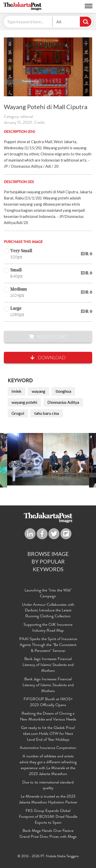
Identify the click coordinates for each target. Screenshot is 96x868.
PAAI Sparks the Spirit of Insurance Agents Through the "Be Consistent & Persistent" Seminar (48, 645)
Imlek (17, 391)
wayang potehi (24, 402)
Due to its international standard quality (48, 786)
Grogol (18, 413)
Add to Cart (48, 336)
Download (48, 357)
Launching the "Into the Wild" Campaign (48, 594)
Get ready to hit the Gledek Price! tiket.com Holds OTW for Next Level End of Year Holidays (48, 734)
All (59, 22)
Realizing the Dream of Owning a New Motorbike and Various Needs (48, 717)
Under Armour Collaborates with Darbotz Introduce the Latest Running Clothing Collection (48, 611)
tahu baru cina (47, 413)
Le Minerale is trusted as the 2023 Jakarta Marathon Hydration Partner (48, 800)
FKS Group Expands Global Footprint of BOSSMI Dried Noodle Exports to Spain (48, 817)
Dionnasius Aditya (63, 402)
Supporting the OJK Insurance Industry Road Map (48, 628)
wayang (39, 391)
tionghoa (63, 391)
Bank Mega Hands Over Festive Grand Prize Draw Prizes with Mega (48, 834)
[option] (48, 459)
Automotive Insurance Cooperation (48, 748)
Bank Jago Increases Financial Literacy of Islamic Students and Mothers (48, 665)
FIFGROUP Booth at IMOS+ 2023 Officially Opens (48, 702)
